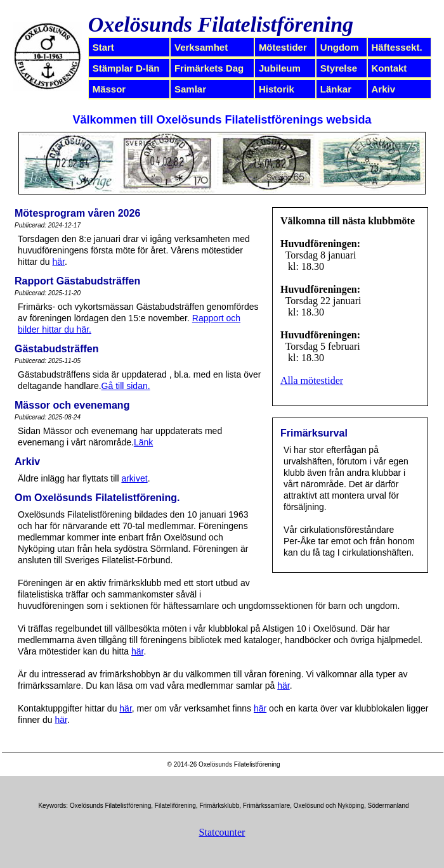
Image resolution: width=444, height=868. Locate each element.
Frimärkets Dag (209, 68)
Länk (143, 442)
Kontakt (389, 68)
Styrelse (339, 68)
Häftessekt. (397, 47)
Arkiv (384, 89)
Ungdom (340, 47)
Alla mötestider (312, 380)
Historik (277, 89)
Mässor (109, 89)
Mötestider (283, 47)
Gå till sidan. (126, 386)
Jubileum (280, 68)
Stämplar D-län (126, 68)
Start (103, 47)
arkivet (134, 478)
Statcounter (222, 832)
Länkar (336, 89)
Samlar (190, 89)
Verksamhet (201, 47)
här (58, 262)
